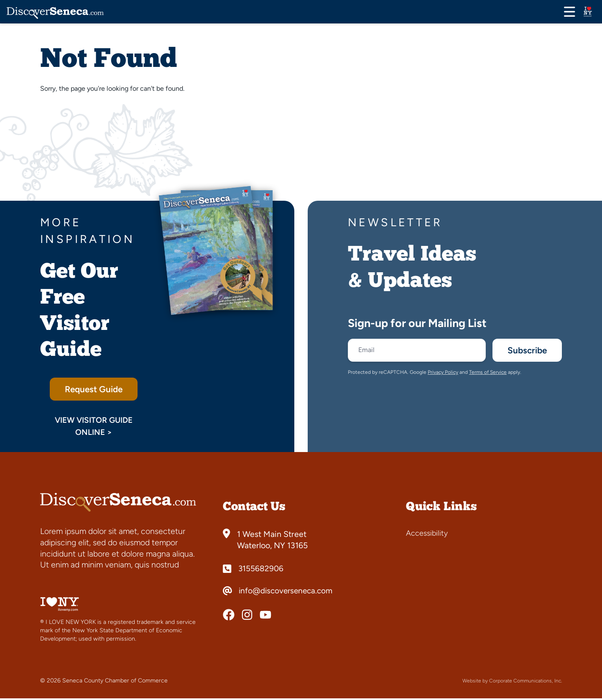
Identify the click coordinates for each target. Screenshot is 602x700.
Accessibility (427, 535)
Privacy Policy (443, 374)
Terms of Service (488, 374)
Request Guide (94, 390)
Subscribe (525, 351)
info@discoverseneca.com (288, 593)
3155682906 (261, 570)
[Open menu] (570, 12)
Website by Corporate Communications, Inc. (512, 682)
